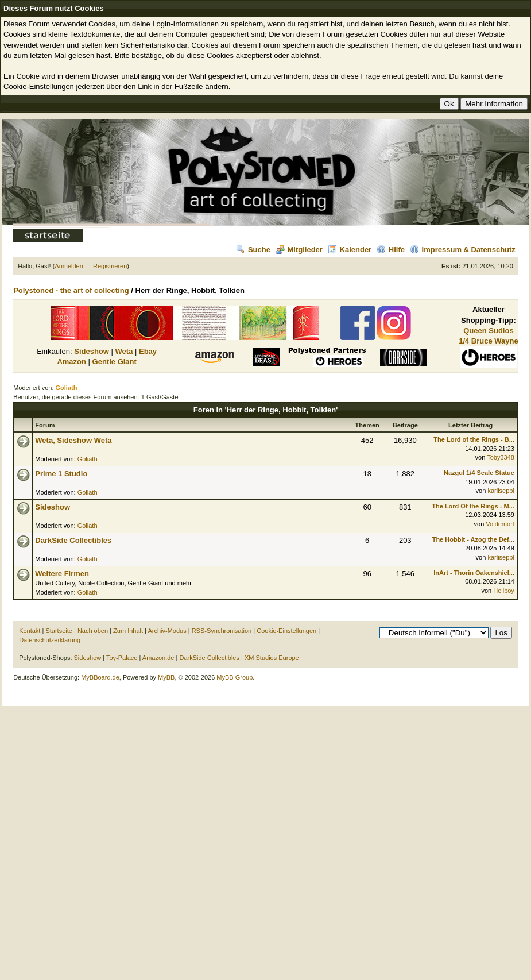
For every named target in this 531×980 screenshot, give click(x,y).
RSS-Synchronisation (222, 631)
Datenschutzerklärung (50, 640)
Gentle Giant (115, 362)
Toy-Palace (122, 658)
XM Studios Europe (272, 658)
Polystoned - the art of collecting (71, 290)
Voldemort (500, 524)
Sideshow (92, 351)
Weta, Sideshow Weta (73, 440)
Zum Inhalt (128, 631)
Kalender (350, 250)
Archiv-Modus (167, 631)
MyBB (166, 677)
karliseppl (501, 491)
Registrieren (110, 266)
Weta (124, 351)
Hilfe (391, 250)
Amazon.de (158, 658)
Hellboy (504, 591)
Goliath (88, 459)
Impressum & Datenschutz (463, 250)
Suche (253, 250)
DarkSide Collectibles (73, 540)
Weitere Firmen (62, 574)
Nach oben (93, 631)
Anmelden (69, 266)
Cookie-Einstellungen (286, 631)
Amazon (71, 362)
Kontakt (30, 631)
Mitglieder (299, 250)
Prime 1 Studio (61, 474)
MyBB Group (235, 677)
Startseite (59, 631)
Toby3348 (501, 457)
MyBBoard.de (100, 677)
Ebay (148, 351)
